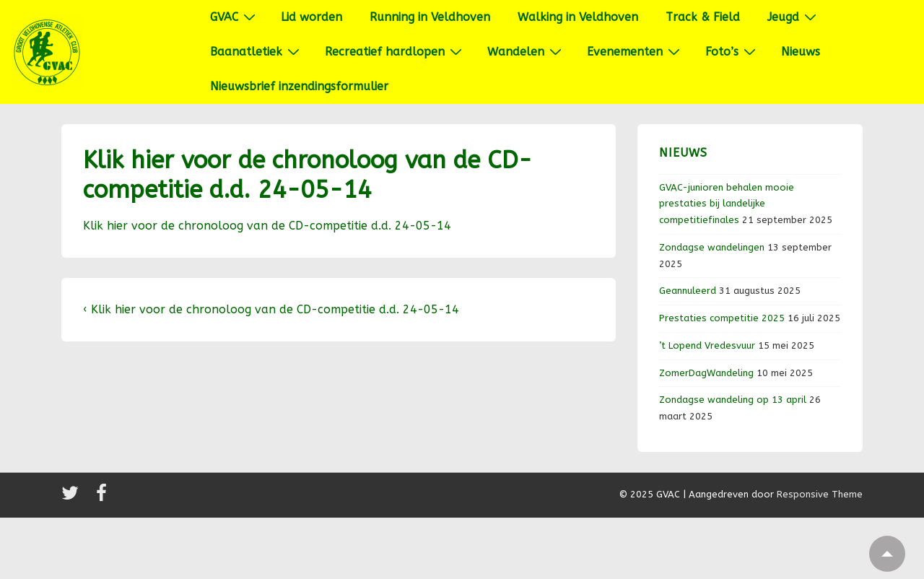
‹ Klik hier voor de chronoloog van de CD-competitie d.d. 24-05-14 (271, 309)
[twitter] (73, 498)
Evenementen (635, 51)
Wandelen (526, 51)
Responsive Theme (820, 494)
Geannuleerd (688, 291)
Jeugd (794, 17)
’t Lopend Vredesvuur (707, 345)
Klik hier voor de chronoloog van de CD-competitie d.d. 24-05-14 (267, 226)
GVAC (235, 17)
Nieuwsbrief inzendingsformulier (299, 86)
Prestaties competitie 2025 (722, 318)
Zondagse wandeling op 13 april (733, 400)
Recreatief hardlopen (395, 51)
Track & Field (703, 17)
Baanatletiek (257, 51)
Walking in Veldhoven (578, 17)
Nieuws (801, 52)
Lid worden (311, 17)
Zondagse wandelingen (712, 247)
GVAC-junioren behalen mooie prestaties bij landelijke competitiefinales (727, 204)
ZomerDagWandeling (706, 373)
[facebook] (103, 498)
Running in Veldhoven (430, 17)
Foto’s (732, 51)
